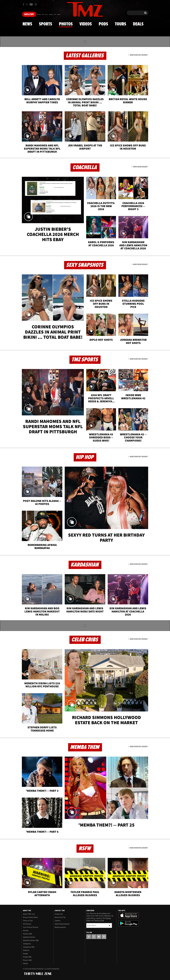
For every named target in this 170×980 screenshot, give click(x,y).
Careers (57, 921)
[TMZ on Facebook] (24, 4)
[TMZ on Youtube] (31, 4)
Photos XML (27, 960)
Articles (26, 931)
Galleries (26, 950)
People (25, 954)
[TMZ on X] (27, 4)
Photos (66, 24)
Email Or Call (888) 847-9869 (49, 15)
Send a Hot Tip (60, 917)
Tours (120, 24)
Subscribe (110, 925)
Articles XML (28, 934)
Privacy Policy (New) (30, 917)
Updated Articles (29, 937)
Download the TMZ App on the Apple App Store (129, 915)
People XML (27, 957)
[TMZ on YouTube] (99, 937)
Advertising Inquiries (62, 924)
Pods (103, 24)
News (27, 24)
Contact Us (59, 914)
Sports (46, 24)
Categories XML (29, 947)
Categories (27, 944)
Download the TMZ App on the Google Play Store (129, 923)
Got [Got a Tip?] (29, 14)
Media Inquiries (60, 927)
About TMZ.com (29, 914)
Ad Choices (27, 924)
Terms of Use (28, 921)
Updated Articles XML (31, 940)
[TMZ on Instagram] (36, 4)
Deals (138, 24)
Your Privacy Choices (31, 927)
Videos (86, 24)
